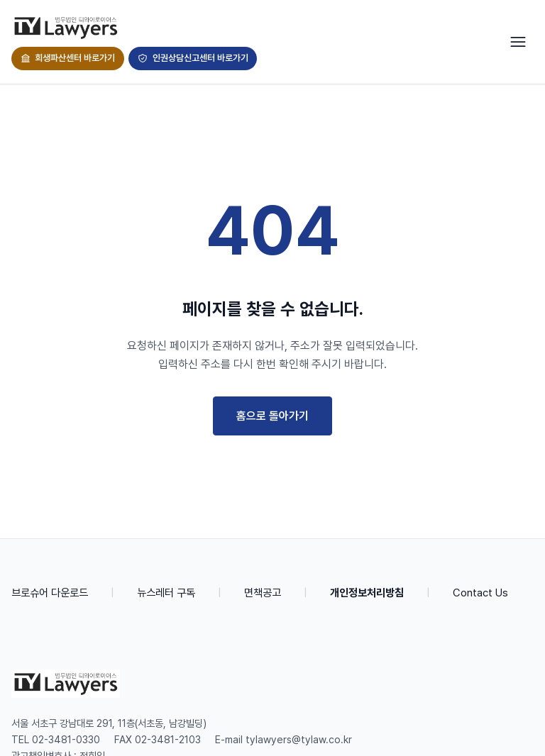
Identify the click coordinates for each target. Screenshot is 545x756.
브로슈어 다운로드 (50, 593)
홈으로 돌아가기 (272, 416)
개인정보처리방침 (367, 593)
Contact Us (480, 593)
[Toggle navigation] (518, 42)
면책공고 (263, 593)
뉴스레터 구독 (166, 593)
